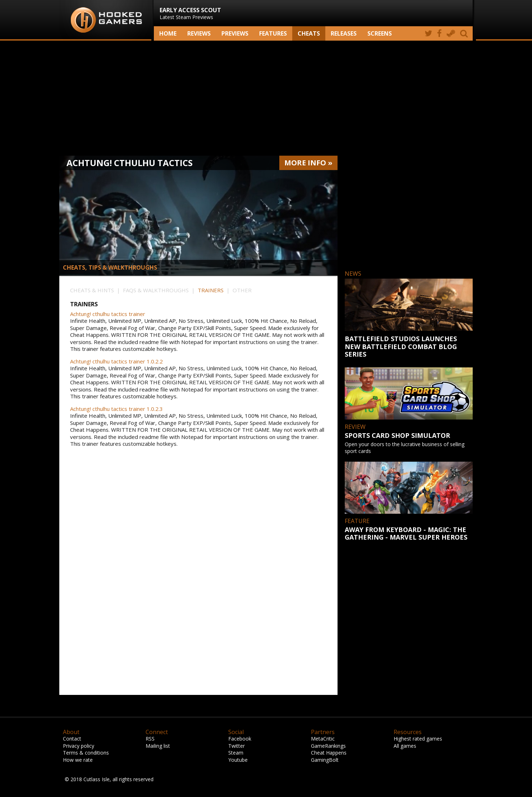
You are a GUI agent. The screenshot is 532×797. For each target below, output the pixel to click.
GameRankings (328, 746)
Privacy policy (79, 746)
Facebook (240, 739)
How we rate (78, 760)
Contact (72, 739)
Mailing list (158, 746)
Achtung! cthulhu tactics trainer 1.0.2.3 (116, 409)
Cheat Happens (329, 753)
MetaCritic (323, 739)
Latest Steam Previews (190, 13)
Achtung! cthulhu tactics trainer (108, 314)
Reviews (199, 33)
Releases (344, 33)
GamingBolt (325, 760)
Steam (236, 753)
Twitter (237, 746)
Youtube (238, 760)
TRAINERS (211, 290)
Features (273, 33)
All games (405, 746)
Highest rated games (418, 739)
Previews (235, 33)
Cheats (309, 33)
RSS (150, 739)
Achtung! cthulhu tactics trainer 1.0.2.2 (116, 361)
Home (168, 33)
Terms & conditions (86, 753)
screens (380, 33)
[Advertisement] (266, 98)
